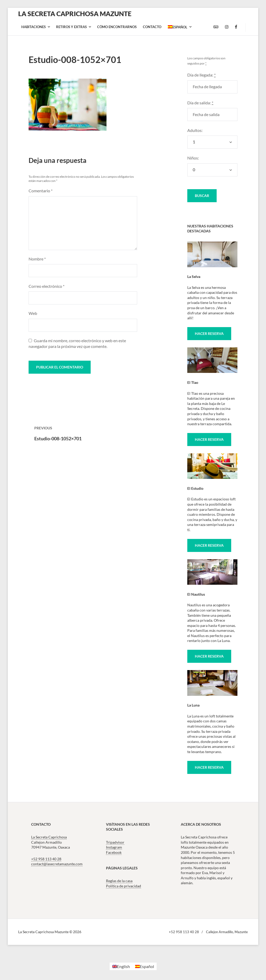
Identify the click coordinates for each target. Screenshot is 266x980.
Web (33, 313)
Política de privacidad (124, 886)
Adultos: (195, 130)
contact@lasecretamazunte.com (57, 864)
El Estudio (195, 488)
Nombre (37, 259)
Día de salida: (200, 103)
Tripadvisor (115, 842)
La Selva (194, 276)
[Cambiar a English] (121, 966)
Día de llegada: (201, 75)
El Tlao (193, 382)
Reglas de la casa (119, 881)
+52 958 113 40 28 (46, 859)
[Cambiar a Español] (145, 966)
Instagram (114, 847)
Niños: (193, 158)
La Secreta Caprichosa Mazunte (75, 14)
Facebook (114, 852)
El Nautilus (196, 594)
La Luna (193, 705)
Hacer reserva (209, 333)
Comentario (41, 191)
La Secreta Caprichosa (49, 837)
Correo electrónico (46, 286)
